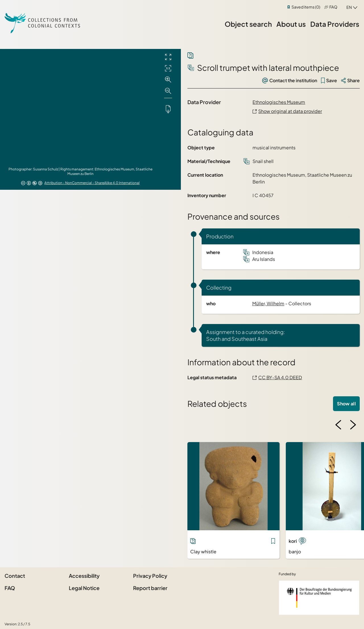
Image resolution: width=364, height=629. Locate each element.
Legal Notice (84, 588)
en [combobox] (349, 7)
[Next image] (353, 425)
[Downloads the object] (168, 109)
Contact (15, 576)
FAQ (333, 7)
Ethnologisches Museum (279, 102)
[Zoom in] (168, 80)
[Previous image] (338, 425)
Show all (346, 404)
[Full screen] (168, 57)
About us (291, 24)
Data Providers (335, 24)
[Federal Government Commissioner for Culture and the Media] (319, 598)
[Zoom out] (168, 91)
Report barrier (150, 588)
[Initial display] (168, 68)
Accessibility (84, 576)
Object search (248, 24)
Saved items (306, 7)
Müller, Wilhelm (268, 303)
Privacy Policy (150, 576)
